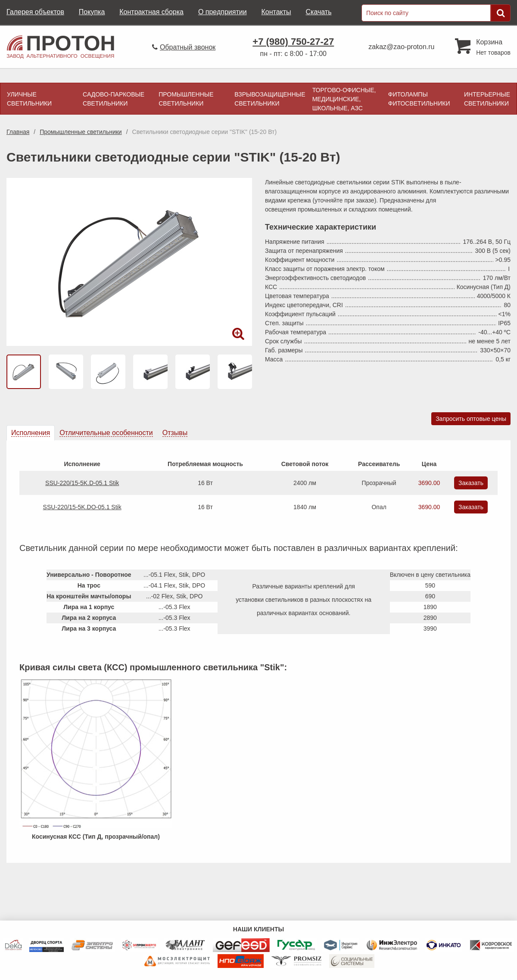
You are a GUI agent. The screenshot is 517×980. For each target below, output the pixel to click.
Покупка (92, 12)
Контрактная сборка (151, 12)
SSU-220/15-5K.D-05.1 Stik (82, 483)
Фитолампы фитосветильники (419, 99)
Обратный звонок (188, 47)
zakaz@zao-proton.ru (401, 47)
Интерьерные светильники (487, 99)
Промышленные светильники (186, 99)
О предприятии (223, 12)
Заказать (471, 483)
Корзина (489, 42)
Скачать (318, 12)
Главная (18, 132)
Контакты (276, 12)
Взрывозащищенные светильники (270, 99)
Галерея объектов (35, 12)
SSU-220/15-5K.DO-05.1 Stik (82, 507)
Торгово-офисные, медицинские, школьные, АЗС (344, 99)
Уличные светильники (29, 99)
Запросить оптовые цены (471, 419)
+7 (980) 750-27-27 (293, 42)
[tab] (31, 433)
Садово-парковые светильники (114, 99)
